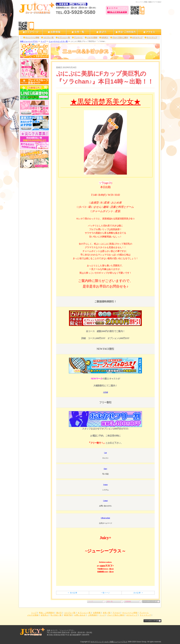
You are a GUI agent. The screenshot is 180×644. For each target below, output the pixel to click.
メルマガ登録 (92, 37)
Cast (105, 453)
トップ (43, 41)
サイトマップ (152, 37)
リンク (102, 615)
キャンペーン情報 (32, 37)
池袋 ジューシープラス (29, 41)
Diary (105, 469)
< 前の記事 (73, 593)
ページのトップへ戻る (151, 601)
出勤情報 (128, 601)
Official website (105, 518)
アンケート (78, 37)
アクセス (116, 613)
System (105, 485)
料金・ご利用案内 (47, 613)
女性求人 (105, 37)
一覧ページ (105, 593)
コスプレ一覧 (48, 37)
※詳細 (105, 392)
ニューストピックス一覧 (58, 41)
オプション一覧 (64, 37)
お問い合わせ (80, 615)
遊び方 (59, 613)
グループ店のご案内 (120, 37)
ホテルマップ (137, 37)
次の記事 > (138, 593)
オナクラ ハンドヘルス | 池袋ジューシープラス (109, 642)
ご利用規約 (92, 615)
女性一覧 (110, 601)
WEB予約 (68, 615)
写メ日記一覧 (56, 615)
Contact (105, 501)
